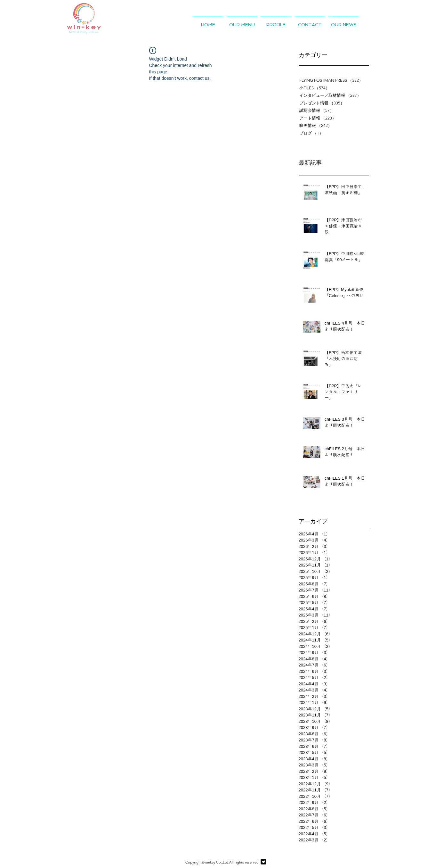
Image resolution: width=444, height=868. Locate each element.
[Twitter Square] (263, 862)
